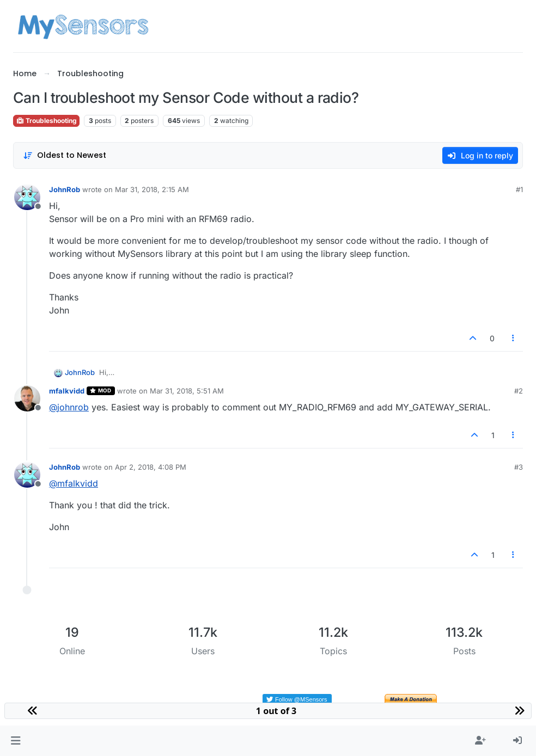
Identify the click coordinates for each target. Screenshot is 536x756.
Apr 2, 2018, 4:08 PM (151, 467)
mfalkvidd (67, 391)
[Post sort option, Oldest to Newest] (65, 155)
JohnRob (65, 189)
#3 (519, 467)
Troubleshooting (46, 121)
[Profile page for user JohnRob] (27, 197)
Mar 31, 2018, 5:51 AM (187, 391)
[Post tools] (514, 338)
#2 (519, 391)
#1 (519, 189)
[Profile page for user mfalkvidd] (27, 398)
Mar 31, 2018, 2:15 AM (152, 189)
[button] (16, 741)
